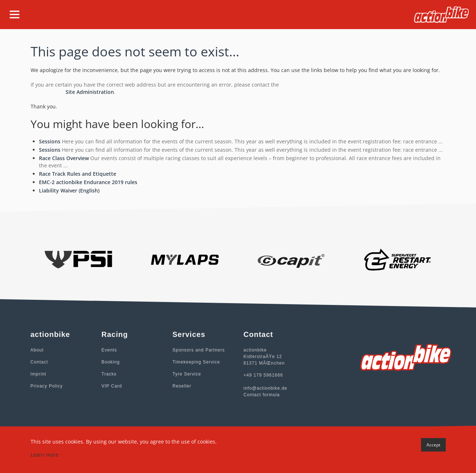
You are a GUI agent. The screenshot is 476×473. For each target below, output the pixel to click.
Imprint (39, 374)
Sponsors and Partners (199, 350)
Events (109, 350)
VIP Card (112, 386)
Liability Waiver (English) (69, 190)
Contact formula (262, 395)
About (37, 350)
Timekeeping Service (196, 362)
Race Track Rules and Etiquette (78, 174)
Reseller (182, 386)
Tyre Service (187, 374)
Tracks (109, 374)
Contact (39, 362)
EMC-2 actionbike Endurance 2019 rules (88, 182)
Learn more (45, 455)
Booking (111, 362)
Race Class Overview (64, 158)
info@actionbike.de (265, 388)
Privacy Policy (47, 386)
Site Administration (90, 92)
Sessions (50, 141)
